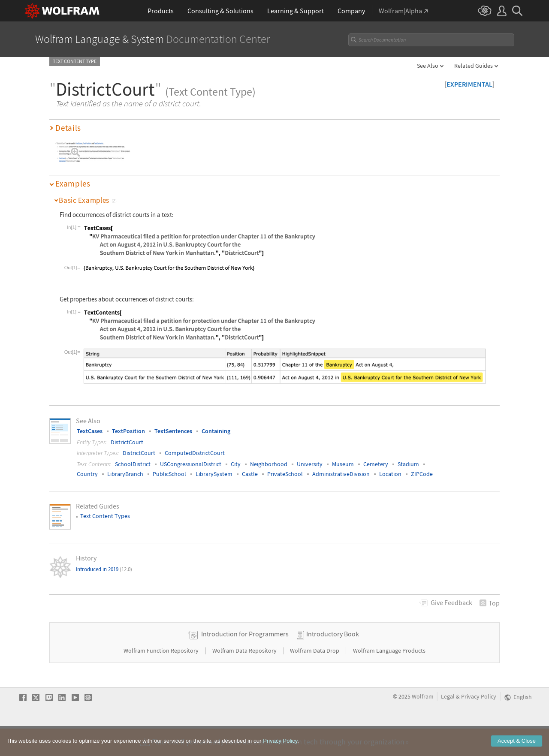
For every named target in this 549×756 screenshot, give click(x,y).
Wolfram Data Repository (245, 678)
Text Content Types (105, 516)
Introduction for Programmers (245, 661)
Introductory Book (333, 661)
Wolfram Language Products (389, 678)
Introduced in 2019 (104, 569)
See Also (428, 66)
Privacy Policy (479, 724)
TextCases (90, 431)
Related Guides (474, 66)
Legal (448, 724)
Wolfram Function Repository (162, 678)
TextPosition (128, 431)
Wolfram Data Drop (315, 678)
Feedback (451, 602)
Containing (216, 431)
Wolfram (423, 724)
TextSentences (173, 431)
